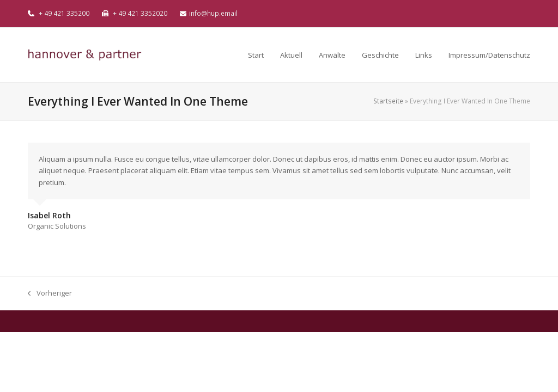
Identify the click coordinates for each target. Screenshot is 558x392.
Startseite (388, 101)
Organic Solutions (57, 226)
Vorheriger (50, 293)
